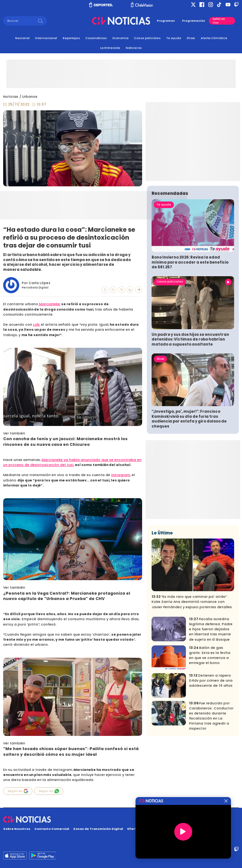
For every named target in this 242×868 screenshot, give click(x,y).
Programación (194, 21)
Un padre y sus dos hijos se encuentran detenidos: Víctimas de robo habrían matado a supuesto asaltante (190, 396)
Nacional (22, 38)
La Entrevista (110, 48)
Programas (166, 21)
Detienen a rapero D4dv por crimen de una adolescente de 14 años (211, 737)
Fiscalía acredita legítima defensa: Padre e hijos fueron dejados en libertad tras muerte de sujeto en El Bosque (211, 685)
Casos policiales (147, 38)
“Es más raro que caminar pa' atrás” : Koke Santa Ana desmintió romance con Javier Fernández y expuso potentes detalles (192, 658)
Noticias (11, 97)
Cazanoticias (96, 38)
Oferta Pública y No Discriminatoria (157, 829)
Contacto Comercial (52, 829)
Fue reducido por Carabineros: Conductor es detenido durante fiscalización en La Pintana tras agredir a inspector (211, 772)
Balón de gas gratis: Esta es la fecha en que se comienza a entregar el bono (210, 711)
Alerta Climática (214, 38)
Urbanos (30, 97)
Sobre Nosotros (17, 829)
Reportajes (71, 38)
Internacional (46, 38)
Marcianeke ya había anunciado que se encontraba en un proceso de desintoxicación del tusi (72, 462)
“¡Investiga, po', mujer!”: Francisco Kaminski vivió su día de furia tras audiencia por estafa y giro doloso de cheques (189, 475)
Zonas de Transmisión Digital (98, 829)
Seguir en (18, 791)
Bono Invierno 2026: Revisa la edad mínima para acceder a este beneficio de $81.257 (190, 318)
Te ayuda (174, 38)
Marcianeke (49, 304)
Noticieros (134, 48)
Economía (121, 38)
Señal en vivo (219, 21)
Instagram (121, 475)
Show (191, 38)
